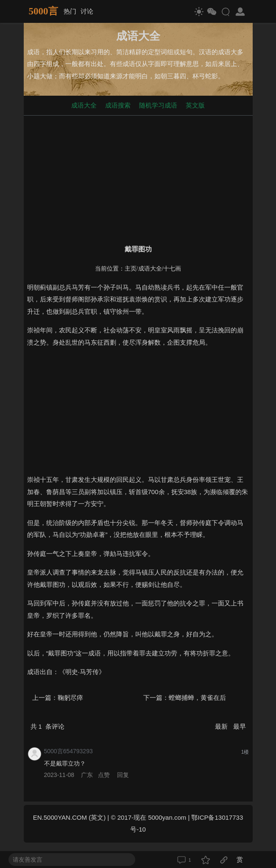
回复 (123, 775)
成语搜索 (118, 105)
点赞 (104, 775)
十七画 (172, 269)
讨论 (87, 11)
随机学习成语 (158, 105)
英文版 (195, 105)
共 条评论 (47, 726)
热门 (70, 11)
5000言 (43, 11)
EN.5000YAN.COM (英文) (69, 817)
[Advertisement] (138, 178)
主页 (131, 269)
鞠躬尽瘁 (70, 698)
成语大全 (84, 105)
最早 (240, 726)
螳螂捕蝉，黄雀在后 (197, 698)
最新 (222, 726)
